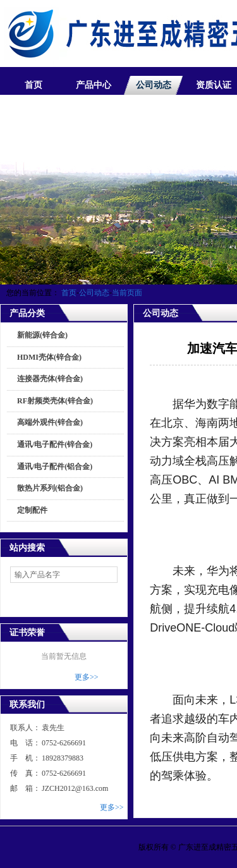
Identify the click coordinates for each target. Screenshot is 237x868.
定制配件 (32, 510)
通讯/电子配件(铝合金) (55, 467)
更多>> (87, 677)
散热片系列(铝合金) (50, 488)
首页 (33, 85)
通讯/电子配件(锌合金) (55, 444)
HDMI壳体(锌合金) (49, 357)
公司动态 (154, 85)
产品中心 (94, 85)
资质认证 (214, 85)
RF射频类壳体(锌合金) (55, 401)
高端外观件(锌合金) (50, 422)
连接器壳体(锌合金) (50, 379)
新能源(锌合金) (42, 335)
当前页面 (127, 293)
